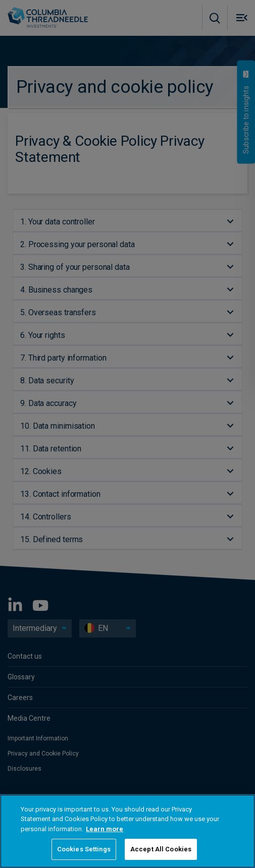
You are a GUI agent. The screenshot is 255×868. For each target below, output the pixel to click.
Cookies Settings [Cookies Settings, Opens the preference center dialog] (84, 849)
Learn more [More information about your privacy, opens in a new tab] (105, 829)
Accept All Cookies (161, 849)
